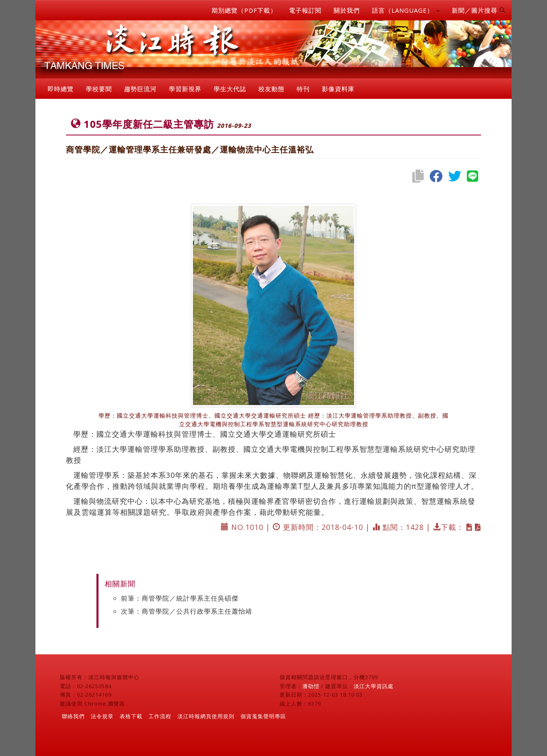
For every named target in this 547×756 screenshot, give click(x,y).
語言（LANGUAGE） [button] (406, 10)
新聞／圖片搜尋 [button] (479, 10)
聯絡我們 (73, 716)
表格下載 (131, 716)
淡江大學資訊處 (374, 686)
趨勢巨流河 (140, 89)
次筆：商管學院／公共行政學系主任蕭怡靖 (187, 611)
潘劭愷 (311, 686)
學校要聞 (99, 89)
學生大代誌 (230, 89)
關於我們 (347, 10)
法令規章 (102, 716)
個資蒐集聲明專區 (263, 716)
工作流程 (160, 716)
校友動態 (271, 89)
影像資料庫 (338, 89)
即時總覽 (61, 89)
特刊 (303, 89)
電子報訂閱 (305, 10)
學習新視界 (185, 89)
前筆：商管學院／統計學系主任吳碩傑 (180, 598)
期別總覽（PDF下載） (244, 10)
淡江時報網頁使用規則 (206, 716)
